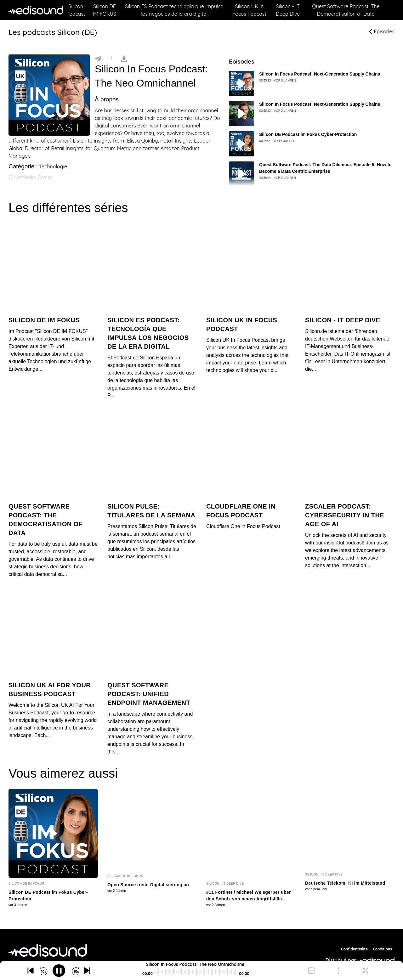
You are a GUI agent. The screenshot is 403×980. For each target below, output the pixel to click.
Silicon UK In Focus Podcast (249, 10)
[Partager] (98, 58)
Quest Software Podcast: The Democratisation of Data (346, 10)
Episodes (382, 31)
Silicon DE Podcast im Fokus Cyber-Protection (308, 134)
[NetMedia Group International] (48, 936)
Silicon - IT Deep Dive (288, 10)
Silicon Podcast (76, 10)
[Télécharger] (124, 58)
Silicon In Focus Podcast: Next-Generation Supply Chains (320, 74)
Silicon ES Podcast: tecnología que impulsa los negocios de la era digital (174, 10)
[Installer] (111, 58)
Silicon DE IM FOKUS (105, 10)
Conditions (382, 935)
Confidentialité (354, 935)
